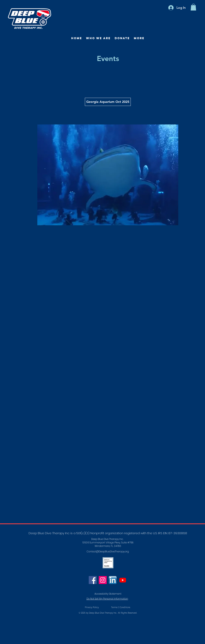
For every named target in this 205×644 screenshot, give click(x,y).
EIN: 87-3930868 (175, 533)
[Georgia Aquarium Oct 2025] (108, 102)
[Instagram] (103, 580)
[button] (193, 7)
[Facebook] (93, 580)
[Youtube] (123, 580)
